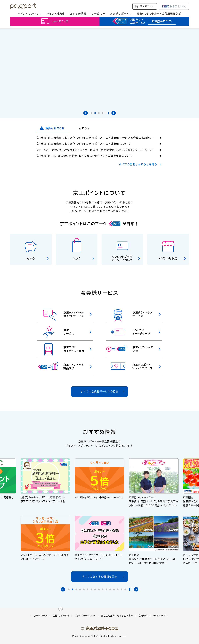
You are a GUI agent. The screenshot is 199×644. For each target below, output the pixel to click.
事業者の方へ (147, 6)
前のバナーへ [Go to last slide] (86, 113)
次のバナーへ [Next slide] (114, 113)
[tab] (91, 113)
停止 (108, 113)
